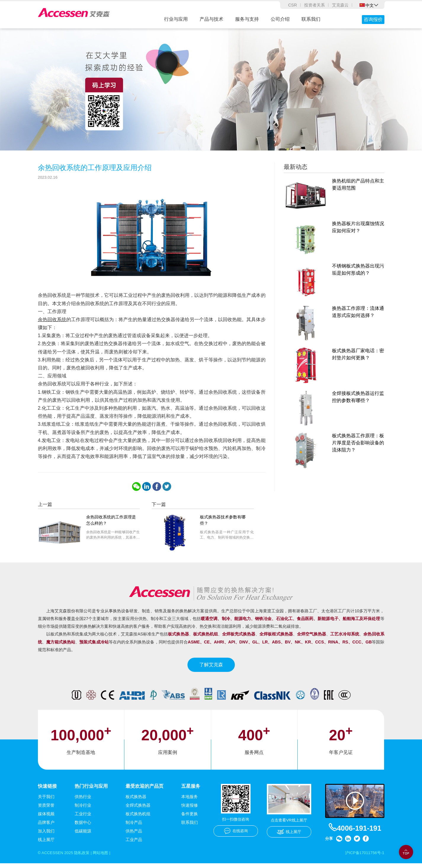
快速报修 (190, 810)
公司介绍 (280, 19)
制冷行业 (83, 810)
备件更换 (190, 818)
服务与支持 (247, 19)
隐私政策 (84, 857)
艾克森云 (340, 5)
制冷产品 (134, 827)
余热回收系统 (52, 323)
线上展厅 (46, 844)
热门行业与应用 (91, 790)
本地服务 (190, 801)
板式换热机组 (138, 818)
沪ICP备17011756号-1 (363, 857)
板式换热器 (136, 801)
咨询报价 (373, 19)
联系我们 (311, 19)
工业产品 (134, 844)
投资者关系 (315, 5)
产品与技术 (211, 19)
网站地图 (104, 857)
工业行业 (83, 818)
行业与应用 (176, 19)
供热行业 (83, 801)
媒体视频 (46, 818)
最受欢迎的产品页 (145, 790)
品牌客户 (46, 827)
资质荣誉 (46, 810)
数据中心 (83, 827)
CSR (293, 5)
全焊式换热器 (138, 810)
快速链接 (47, 790)
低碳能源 (83, 835)
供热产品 (134, 835)
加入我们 (46, 835)
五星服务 (191, 790)
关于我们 (46, 801)
